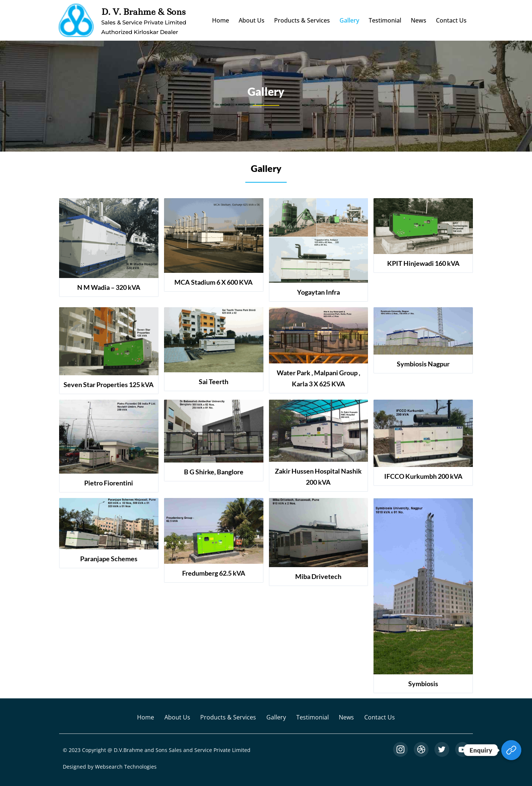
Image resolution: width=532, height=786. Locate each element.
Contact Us (451, 20)
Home (221, 20)
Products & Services (302, 20)
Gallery (349, 20)
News (419, 20)
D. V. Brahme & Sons (143, 12)
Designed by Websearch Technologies (110, 767)
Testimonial (385, 20)
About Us (252, 20)
